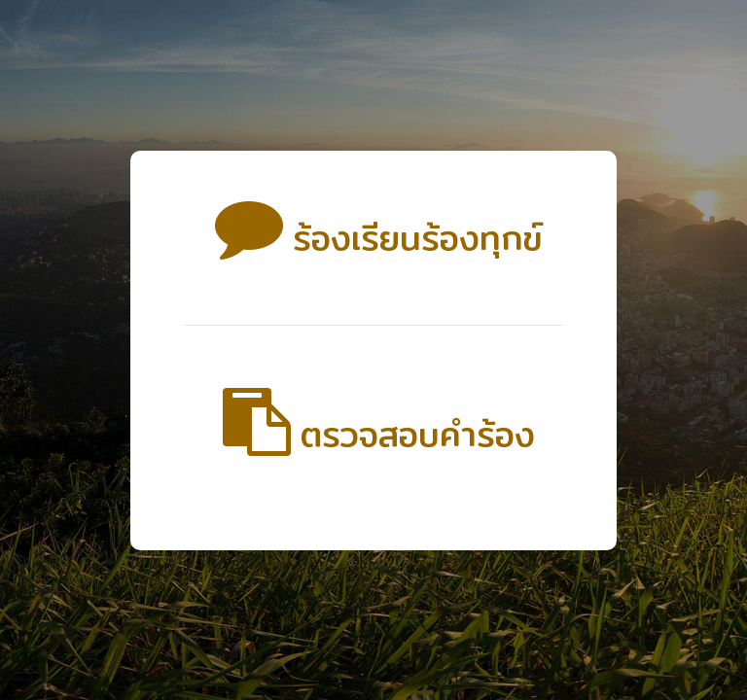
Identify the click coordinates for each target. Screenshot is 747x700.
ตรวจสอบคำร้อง (374, 434)
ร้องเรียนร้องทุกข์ (374, 238)
